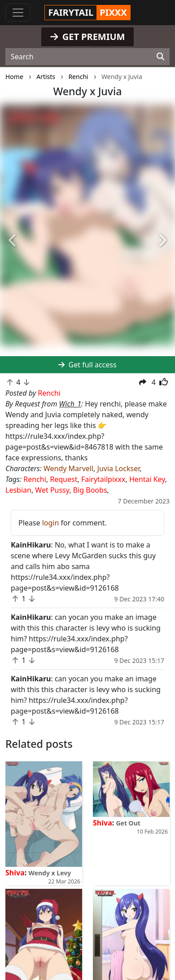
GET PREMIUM (88, 37)
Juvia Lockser (119, 468)
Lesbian (18, 490)
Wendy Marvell (68, 468)
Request (63, 479)
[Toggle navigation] (18, 13)
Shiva (15, 873)
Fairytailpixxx (103, 479)
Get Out (128, 823)
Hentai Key (147, 479)
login (51, 523)
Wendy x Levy (50, 873)
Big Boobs (90, 490)
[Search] (160, 57)
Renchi (35, 479)
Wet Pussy (52, 490)
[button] (13, 241)
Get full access (87, 365)
